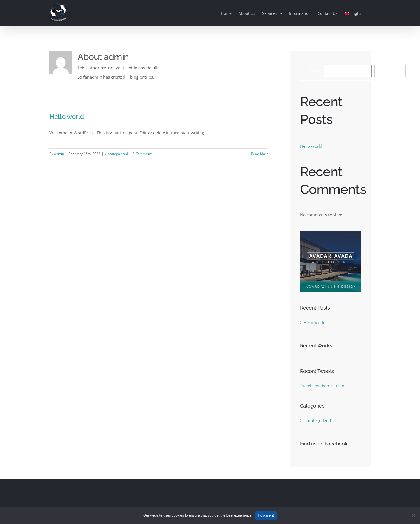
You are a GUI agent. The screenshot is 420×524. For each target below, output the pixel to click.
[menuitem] (354, 13)
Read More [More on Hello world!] (260, 154)
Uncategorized (116, 154)
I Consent (266, 515)
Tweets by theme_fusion (323, 386)
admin (59, 154)
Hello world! (68, 117)
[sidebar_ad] (331, 233)
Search (316, 71)
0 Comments (143, 154)
